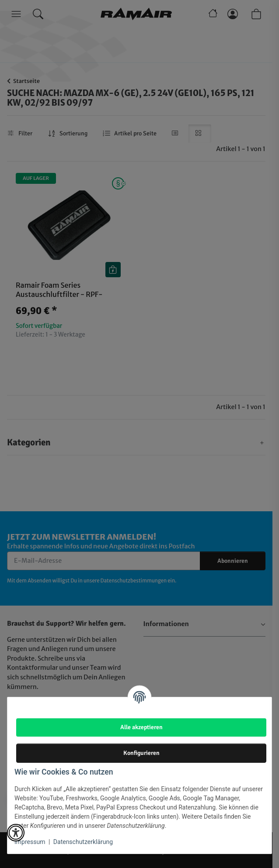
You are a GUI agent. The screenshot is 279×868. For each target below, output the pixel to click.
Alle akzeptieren (141, 727)
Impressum (30, 842)
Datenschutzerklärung (83, 842)
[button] (16, 833)
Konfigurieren (141, 753)
